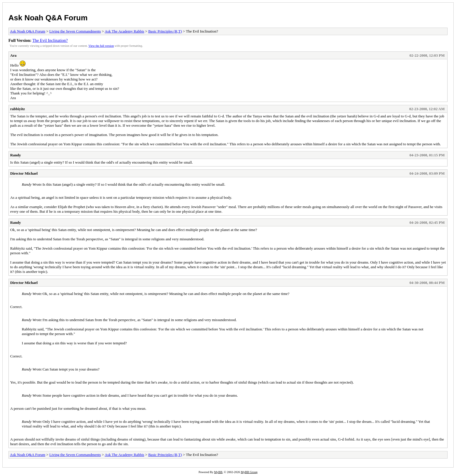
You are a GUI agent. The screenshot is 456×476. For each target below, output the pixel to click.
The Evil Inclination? (50, 40)
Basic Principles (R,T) (165, 31)
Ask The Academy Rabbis (124, 31)
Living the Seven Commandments (75, 31)
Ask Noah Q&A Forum (48, 18)
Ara (13, 55)
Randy (16, 155)
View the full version (101, 46)
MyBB (218, 472)
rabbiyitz (18, 109)
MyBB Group (249, 472)
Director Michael (24, 173)
